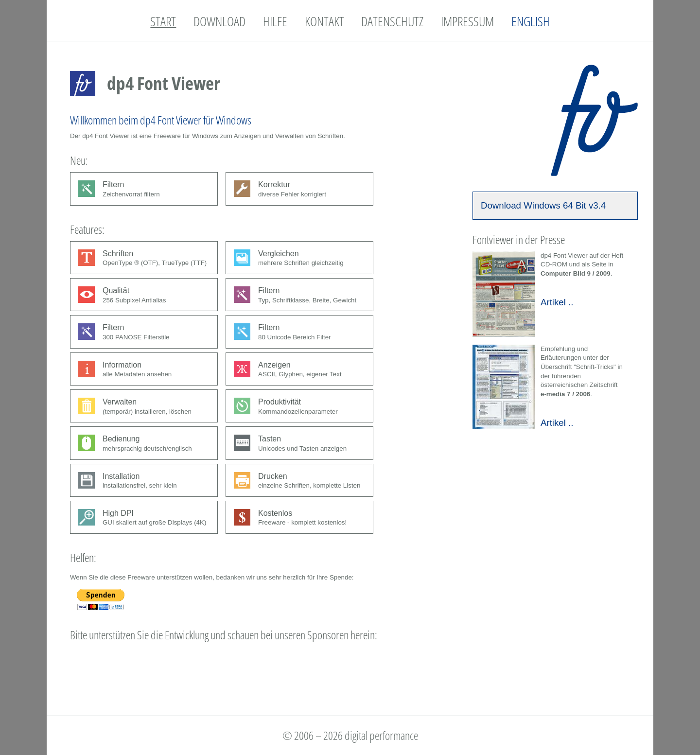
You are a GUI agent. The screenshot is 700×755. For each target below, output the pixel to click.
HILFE (275, 21)
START (163, 21)
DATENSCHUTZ (392, 21)
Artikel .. (557, 302)
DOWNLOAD (219, 21)
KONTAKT (324, 21)
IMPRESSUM (467, 21)
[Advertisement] (247, 668)
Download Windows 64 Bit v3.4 (543, 205)
